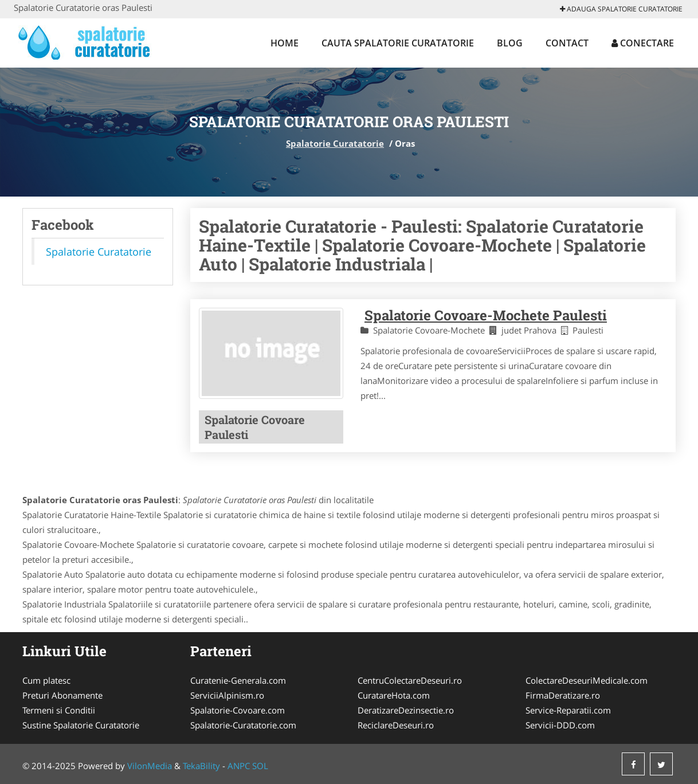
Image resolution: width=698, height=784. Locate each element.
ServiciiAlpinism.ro (227, 695)
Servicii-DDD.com (560, 725)
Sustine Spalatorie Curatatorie (81, 725)
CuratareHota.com (394, 695)
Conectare (643, 43)
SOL (260, 766)
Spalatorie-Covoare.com (238, 710)
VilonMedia (150, 766)
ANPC (239, 766)
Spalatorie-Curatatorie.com (243, 725)
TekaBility (201, 766)
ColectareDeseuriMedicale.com (587, 680)
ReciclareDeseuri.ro (396, 725)
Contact (567, 43)
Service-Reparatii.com (568, 710)
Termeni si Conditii (59, 710)
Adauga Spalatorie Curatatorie (621, 9)
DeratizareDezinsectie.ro (406, 710)
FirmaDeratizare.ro (563, 695)
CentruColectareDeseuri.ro (410, 680)
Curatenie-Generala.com (238, 680)
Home (285, 43)
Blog (510, 43)
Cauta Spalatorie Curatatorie (398, 43)
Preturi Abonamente (62, 695)
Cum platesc (46, 680)
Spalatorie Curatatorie (335, 143)
